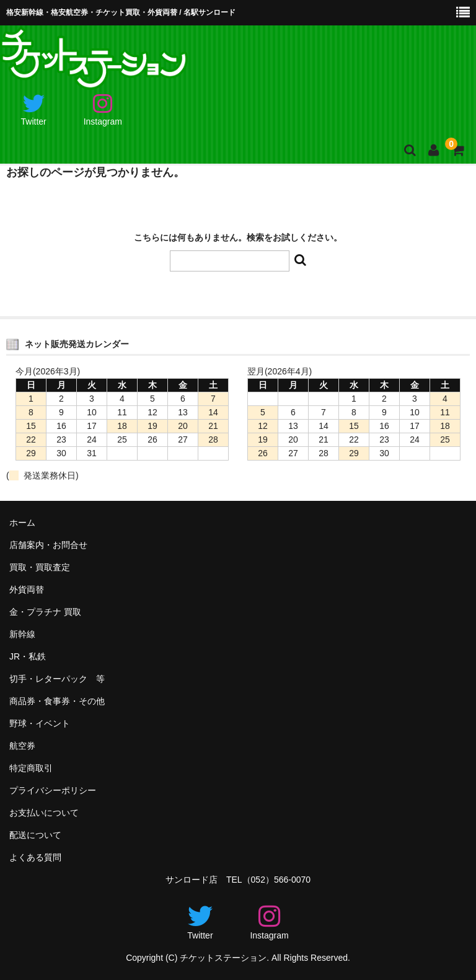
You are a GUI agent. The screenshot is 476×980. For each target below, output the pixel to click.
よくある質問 (35, 857)
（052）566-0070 (277, 880)
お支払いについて (44, 813)
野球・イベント (40, 723)
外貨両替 (27, 589)
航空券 (22, 746)
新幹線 (22, 634)
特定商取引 (31, 768)
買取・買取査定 (40, 567)
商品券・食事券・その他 (57, 701)
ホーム (22, 523)
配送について (35, 835)
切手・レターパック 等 (57, 679)
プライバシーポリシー (53, 790)
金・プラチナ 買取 (45, 612)
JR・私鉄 (28, 656)
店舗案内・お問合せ (48, 545)
